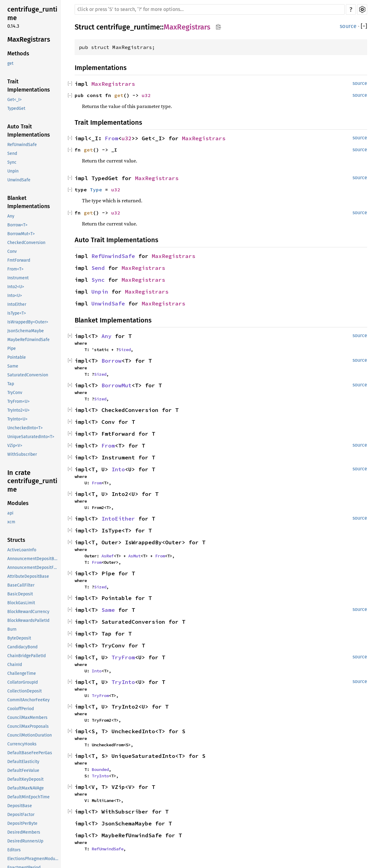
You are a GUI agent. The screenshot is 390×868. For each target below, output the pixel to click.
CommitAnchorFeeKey (28, 700)
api (10, 513)
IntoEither (17, 304)
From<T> (15, 269)
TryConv (15, 393)
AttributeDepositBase (28, 576)
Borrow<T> (17, 225)
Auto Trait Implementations (29, 131)
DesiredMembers (24, 832)
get (10, 63)
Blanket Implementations (29, 202)
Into (118, 469)
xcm (11, 522)
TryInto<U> (17, 419)
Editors (14, 850)
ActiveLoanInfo (22, 550)
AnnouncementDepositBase (34, 559)
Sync (12, 162)
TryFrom (123, 657)
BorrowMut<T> (21, 234)
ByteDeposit (19, 638)
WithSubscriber (22, 454)
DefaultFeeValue (23, 770)
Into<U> (15, 296)
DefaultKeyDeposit (25, 779)
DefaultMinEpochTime (28, 797)
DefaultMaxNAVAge (26, 788)
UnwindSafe (19, 180)
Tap (11, 384)
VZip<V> (15, 446)
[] (364, 26)
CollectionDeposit (25, 691)
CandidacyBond (22, 647)
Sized (125, 350)
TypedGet (16, 108)
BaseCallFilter (21, 585)
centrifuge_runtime (32, 14)
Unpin (13, 171)
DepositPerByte (22, 823)
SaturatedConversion (28, 375)
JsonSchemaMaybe (26, 331)
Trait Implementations (29, 86)
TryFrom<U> (18, 401)
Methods (18, 54)
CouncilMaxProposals (28, 726)
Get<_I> (14, 100)
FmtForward (19, 260)
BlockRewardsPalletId (28, 620)
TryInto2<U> (18, 410)
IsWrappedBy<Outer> (28, 322)
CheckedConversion (26, 243)
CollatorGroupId (23, 682)
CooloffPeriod (21, 709)
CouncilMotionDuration (30, 735)
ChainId (15, 665)
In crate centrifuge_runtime (32, 481)
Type (96, 190)
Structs (16, 540)
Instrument (18, 278)
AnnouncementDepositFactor (34, 568)
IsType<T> (17, 313)
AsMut (134, 556)
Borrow (112, 361)
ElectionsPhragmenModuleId (34, 859)
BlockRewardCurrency (28, 612)
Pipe (12, 349)
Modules (18, 503)
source (348, 26)
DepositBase (20, 806)
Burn (12, 629)
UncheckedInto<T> (25, 428)
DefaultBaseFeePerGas (30, 753)
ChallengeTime (22, 673)
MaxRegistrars (29, 39)
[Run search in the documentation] (210, 9)
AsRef (108, 556)
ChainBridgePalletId (27, 656)
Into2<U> (16, 287)
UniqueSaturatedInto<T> (31, 437)
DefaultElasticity (23, 762)
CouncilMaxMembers (27, 718)
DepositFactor (21, 815)
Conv (12, 251)
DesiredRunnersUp (25, 841)
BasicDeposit (20, 594)
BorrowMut (117, 385)
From (112, 138)
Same (13, 366)
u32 (146, 95)
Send (12, 153)
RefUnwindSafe (22, 145)
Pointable (17, 357)
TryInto (123, 682)
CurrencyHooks (22, 744)
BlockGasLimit (21, 603)
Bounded (100, 769)
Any (11, 216)
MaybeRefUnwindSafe (28, 340)
